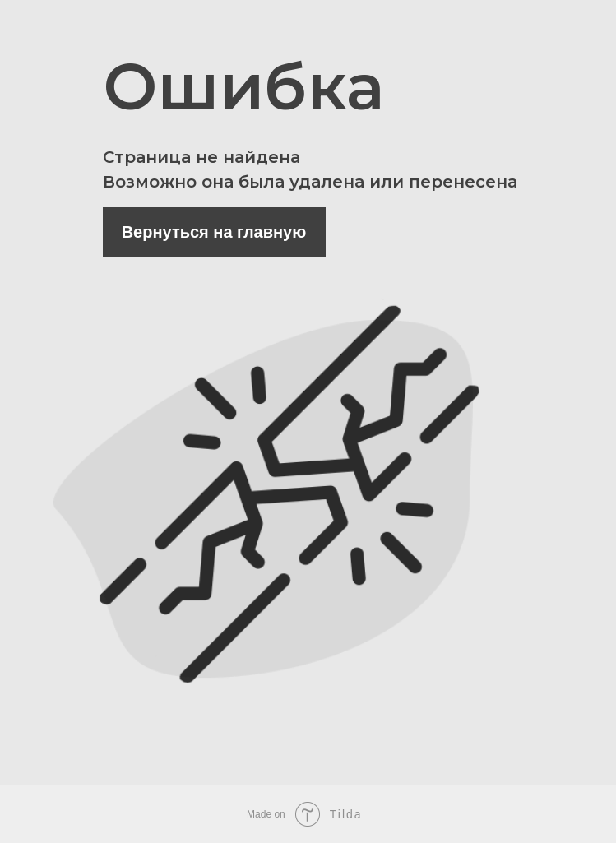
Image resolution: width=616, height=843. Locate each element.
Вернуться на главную (214, 232)
